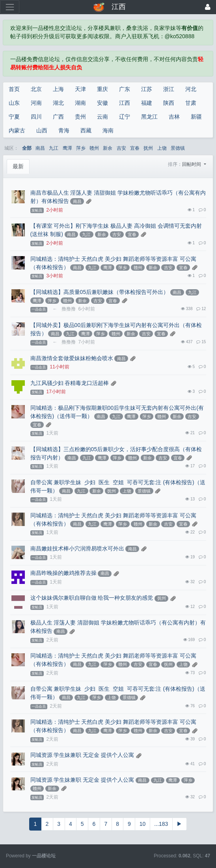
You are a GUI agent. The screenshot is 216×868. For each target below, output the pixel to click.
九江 (54, 148)
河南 (36, 103)
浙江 (169, 89)
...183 (161, 824)
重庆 (102, 89)
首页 (14, 89)
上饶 (162, 148)
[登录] (208, 7)
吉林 (174, 117)
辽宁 (125, 117)
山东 (14, 103)
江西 (125, 103)
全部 (27, 148)
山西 (42, 130)
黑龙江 (149, 117)
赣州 (94, 148)
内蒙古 (17, 130)
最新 (18, 166)
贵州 (80, 117)
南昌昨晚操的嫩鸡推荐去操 (63, 573)
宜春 (135, 148)
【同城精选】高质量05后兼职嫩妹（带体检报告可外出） (100, 292)
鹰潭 (67, 148)
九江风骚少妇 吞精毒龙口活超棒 (70, 383)
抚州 (148, 148)
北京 (36, 89)
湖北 (58, 103)
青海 (64, 130)
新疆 (196, 117)
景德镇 (178, 148)
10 (143, 824)
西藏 (86, 130)
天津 (80, 89)
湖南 (80, 103)
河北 (191, 89)
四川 (36, 117)
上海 (58, 89)
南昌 (40, 148)
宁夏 (14, 117)
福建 (147, 103)
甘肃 (191, 103)
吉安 (121, 148)
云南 (102, 117)
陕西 (169, 103)
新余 (108, 148)
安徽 (102, 103)
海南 (108, 130)
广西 (58, 117)
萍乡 (81, 148)
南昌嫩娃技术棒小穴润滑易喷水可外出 (77, 548)
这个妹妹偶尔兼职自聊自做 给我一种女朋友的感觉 (92, 598)
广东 (125, 89)
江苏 (147, 89)
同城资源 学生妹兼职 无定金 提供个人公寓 (82, 755)
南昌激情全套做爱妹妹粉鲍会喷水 (72, 358)
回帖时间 (192, 164)
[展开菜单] (10, 7)
